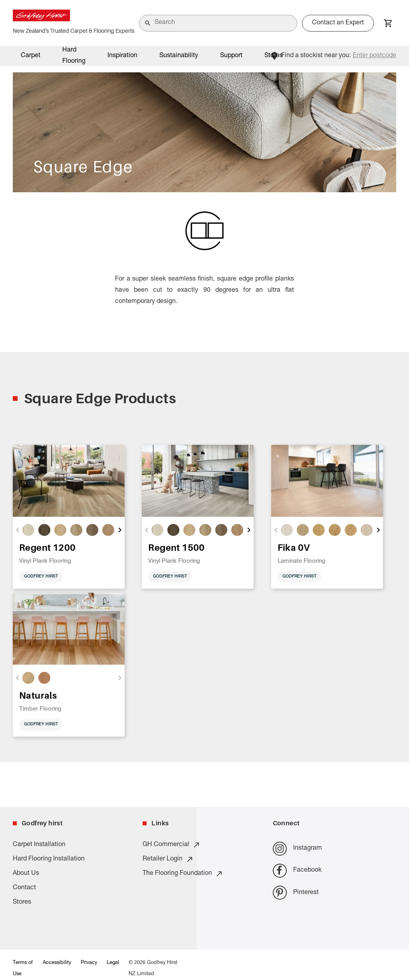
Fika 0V (294, 547)
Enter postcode (374, 56)
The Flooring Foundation (183, 874)
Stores (274, 56)
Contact (24, 888)
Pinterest (296, 893)
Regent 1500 (176, 547)
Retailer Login (168, 859)
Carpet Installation (39, 845)
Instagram (297, 849)
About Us (26, 874)
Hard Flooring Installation (49, 859)
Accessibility (57, 963)
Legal (113, 963)
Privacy (89, 963)
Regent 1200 (47, 547)
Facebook (297, 871)
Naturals (38, 695)
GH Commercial (172, 845)
